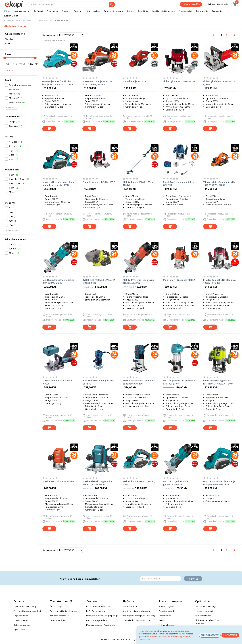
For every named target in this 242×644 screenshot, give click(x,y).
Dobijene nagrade (22, 625)
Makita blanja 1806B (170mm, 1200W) (139, 184)
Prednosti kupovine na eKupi (27, 611)
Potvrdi (10, 71)
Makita (12, 94)
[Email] (160, 579)
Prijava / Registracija (216, 4)
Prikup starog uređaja (96, 620)
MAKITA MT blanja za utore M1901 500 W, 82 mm (97, 83)
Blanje (8, 43)
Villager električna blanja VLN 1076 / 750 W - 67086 (219, 184)
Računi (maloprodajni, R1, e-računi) (139, 616)
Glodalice (9, 39)
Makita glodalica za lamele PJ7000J (57, 382)
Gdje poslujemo (21, 616)
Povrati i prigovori (167, 606)
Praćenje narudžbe (191, 4)
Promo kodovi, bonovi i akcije (136, 620)
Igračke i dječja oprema (164, 11)
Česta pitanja (56, 606)
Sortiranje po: (49, 35)
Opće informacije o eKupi (25, 606)
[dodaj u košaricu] (49, 129)
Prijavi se (193, 579)
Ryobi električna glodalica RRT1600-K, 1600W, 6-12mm (218, 382)
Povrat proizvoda (167, 611)
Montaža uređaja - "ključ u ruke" (101, 625)
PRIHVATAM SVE (230, 635)
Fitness (131, 11)
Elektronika (52, 11)
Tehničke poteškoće (59, 616)
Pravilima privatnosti (159, 637)
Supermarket (186, 11)
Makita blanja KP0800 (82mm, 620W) (139, 483)
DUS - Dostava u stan (96, 611)
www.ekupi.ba (146, 631)
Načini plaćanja (130, 606)
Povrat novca (165, 616)
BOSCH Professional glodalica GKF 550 (98, 382)
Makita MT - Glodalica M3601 (58, 481)
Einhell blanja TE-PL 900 (135, 81)
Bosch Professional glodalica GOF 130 (179, 184)
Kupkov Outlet (11, 16)
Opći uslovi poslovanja (206, 606)
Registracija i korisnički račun (63, 611)
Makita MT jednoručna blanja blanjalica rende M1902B (219, 483)
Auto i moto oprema (114, 11)
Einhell (12, 89)
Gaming (66, 11)
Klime (7, 11)
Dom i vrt (78, 11)
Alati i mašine (93, 11)
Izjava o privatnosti (204, 611)
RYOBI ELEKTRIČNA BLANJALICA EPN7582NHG (99, 281)
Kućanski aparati (22, 11)
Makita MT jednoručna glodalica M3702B (175, 483)
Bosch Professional (18, 85)
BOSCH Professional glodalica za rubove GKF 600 (139, 382)
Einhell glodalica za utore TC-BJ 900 (219, 83)
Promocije (217, 11)
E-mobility (143, 11)
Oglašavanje (19, 630)
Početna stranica (11, 21)
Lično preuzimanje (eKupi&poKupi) (102, 616)
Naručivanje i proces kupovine (137, 611)
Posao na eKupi (21, 620)
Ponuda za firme (58, 620)
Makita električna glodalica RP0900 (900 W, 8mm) (97, 483)
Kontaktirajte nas (203, 616)
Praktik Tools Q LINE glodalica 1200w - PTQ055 (219, 281)
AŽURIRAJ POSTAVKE (210, 635)
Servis (162, 620)
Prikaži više (12, 108)
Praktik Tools (15, 102)
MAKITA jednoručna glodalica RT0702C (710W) (179, 382)
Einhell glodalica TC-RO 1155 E (99, 182)
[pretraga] (112, 4)
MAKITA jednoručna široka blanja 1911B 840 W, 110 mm (58, 83)
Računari (38, 11)
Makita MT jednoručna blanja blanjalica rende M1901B (58, 184)
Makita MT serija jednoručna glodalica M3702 (138, 281)
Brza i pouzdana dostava (98, 606)
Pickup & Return (166, 625)
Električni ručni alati (44, 21)
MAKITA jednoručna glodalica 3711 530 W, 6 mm (58, 281)
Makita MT (14, 98)
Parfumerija (202, 11)
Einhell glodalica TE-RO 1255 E (179, 81)
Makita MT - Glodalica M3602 (179, 280)
